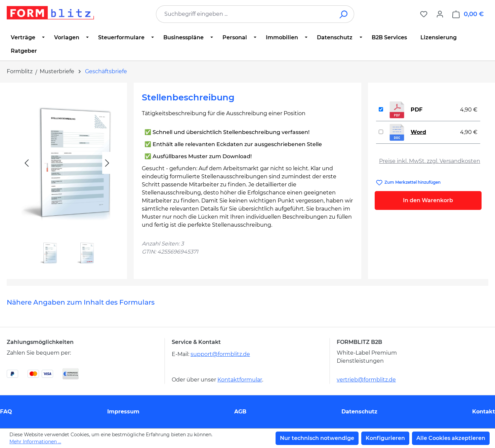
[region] (67, 178)
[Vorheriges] (27, 163)
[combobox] (245, 14)
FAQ (6, 412)
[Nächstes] (107, 163)
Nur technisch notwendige (317, 438)
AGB (240, 412)
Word (418, 132)
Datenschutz (359, 412)
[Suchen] (344, 14)
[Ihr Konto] (440, 14)
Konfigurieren (385, 438)
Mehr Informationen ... (35, 442)
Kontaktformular (240, 380)
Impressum (123, 412)
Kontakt (484, 412)
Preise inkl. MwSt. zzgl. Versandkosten (430, 161)
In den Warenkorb (428, 200)
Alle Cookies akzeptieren (451, 438)
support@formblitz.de (220, 354)
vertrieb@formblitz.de (366, 380)
